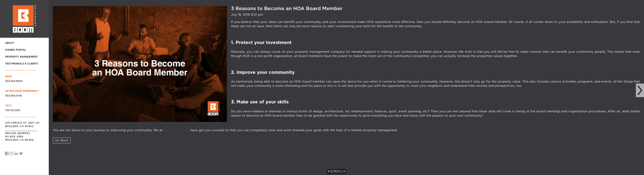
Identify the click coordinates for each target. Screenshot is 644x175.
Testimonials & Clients (22, 64)
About (10, 43)
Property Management (21, 57)
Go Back (62, 140)
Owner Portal (16, 50)
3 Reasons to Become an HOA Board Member (287, 9)
